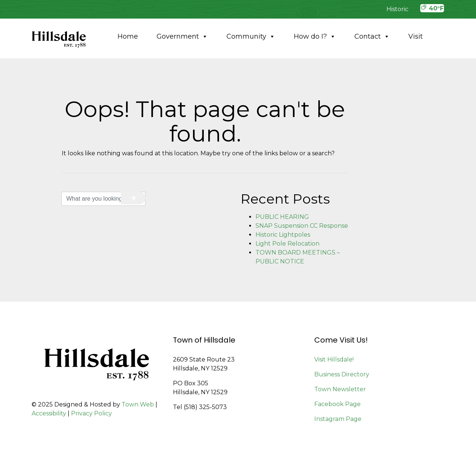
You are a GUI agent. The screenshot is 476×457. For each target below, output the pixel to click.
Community (251, 36)
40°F (432, 8)
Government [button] (182, 36)
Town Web (138, 404)
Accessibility (49, 413)
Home (128, 36)
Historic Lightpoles (283, 235)
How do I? (315, 36)
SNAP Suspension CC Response (302, 226)
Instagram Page (338, 419)
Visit (416, 36)
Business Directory (342, 374)
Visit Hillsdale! (334, 359)
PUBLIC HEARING (282, 217)
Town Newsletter (340, 389)
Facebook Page (337, 404)
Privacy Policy (91, 413)
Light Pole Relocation (287, 244)
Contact (372, 36)
